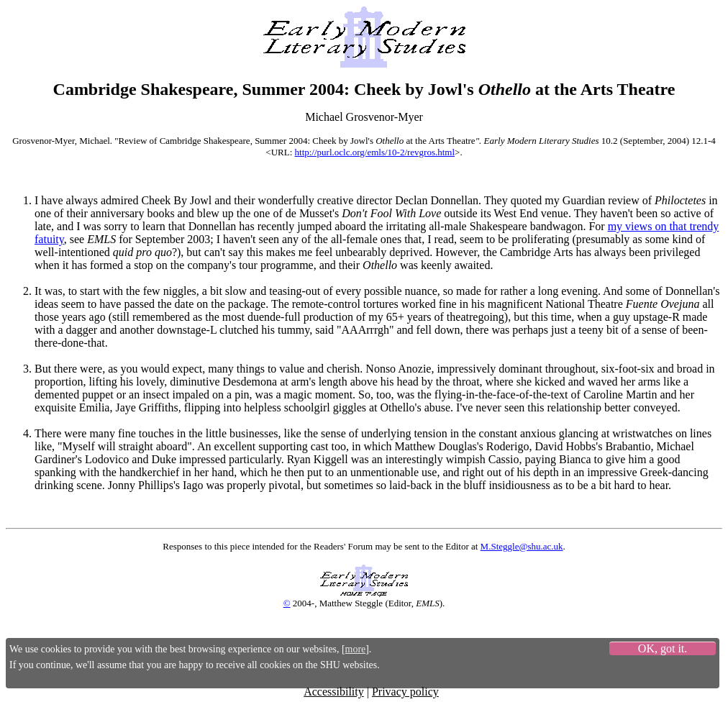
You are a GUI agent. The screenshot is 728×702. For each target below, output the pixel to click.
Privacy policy (405, 692)
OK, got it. (663, 648)
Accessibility (334, 692)
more (356, 649)
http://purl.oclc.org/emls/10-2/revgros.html (375, 152)
